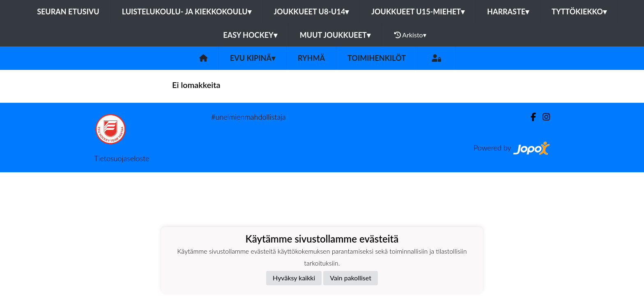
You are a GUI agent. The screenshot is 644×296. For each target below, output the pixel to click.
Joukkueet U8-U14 (312, 12)
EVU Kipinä (253, 58)
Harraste (508, 12)
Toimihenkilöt (377, 58)
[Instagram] (543, 117)
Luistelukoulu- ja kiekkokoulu (187, 12)
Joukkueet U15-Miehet (418, 12)
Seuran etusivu (68, 12)
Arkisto (410, 35)
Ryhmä (311, 58)
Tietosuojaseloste (122, 158)
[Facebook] (530, 117)
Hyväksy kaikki (294, 278)
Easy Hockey (250, 35)
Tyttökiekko (579, 12)
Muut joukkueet (335, 35)
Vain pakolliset (351, 278)
